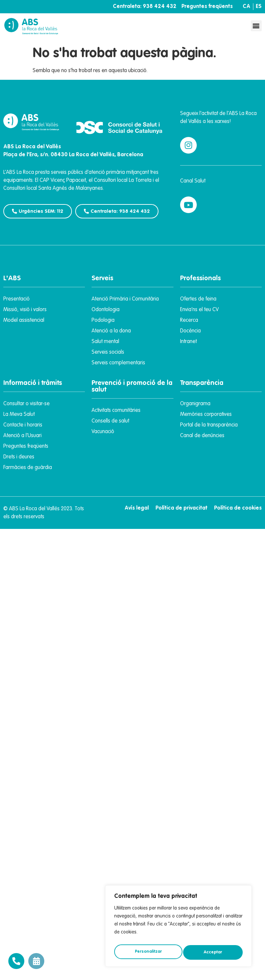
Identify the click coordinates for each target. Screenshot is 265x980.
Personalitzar (148, 952)
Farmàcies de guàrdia (28, 468)
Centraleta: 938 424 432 (145, 7)
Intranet (188, 342)
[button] (256, 26)
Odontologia (106, 310)
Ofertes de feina (198, 299)
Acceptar (213, 952)
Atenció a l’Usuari (22, 436)
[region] (178, 928)
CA (247, 7)
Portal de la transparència (209, 425)
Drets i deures (19, 457)
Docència (190, 331)
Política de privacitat (181, 508)
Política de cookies (238, 508)
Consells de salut (110, 421)
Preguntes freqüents (207, 7)
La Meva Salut (19, 415)
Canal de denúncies (202, 436)
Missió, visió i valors (25, 310)
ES (259, 7)
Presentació (16, 299)
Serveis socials (108, 352)
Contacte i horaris (23, 425)
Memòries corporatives (206, 415)
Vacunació (103, 432)
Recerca (189, 320)
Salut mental (105, 342)
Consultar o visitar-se (26, 404)
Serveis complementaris (118, 363)
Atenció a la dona (111, 331)
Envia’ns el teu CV (199, 310)
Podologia (103, 320)
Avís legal (137, 508)
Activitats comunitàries (116, 411)
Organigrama (195, 404)
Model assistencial (24, 320)
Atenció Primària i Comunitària (125, 299)
